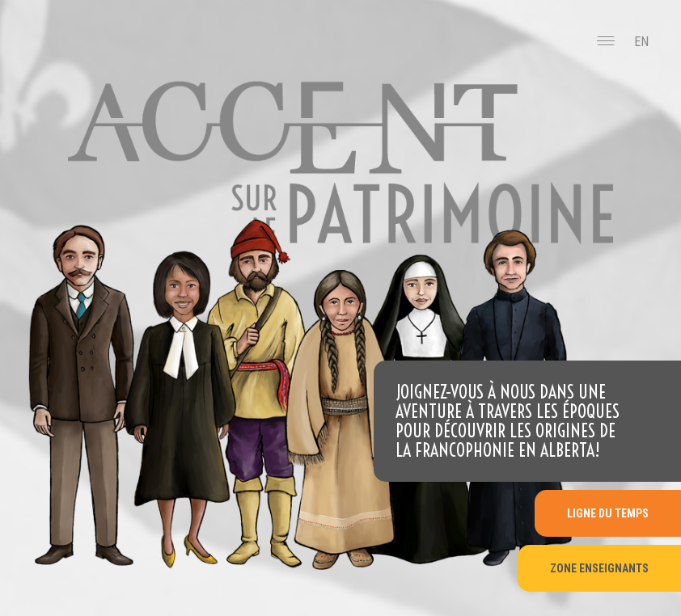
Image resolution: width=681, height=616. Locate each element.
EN (641, 42)
